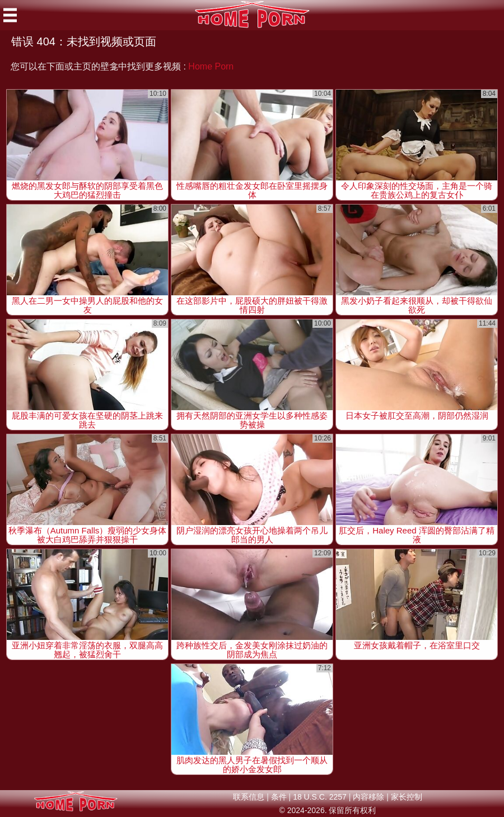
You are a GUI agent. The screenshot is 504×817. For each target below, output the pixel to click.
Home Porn (211, 66)
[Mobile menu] (10, 15)
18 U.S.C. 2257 (320, 797)
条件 (279, 797)
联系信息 (249, 797)
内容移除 (368, 797)
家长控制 (407, 797)
